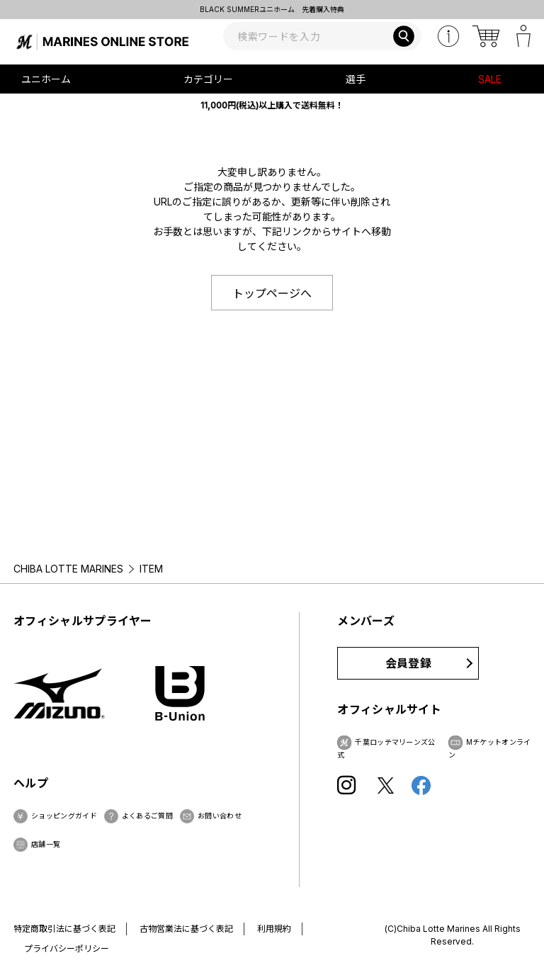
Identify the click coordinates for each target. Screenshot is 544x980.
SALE (490, 79)
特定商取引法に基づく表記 (64, 929)
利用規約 (274, 929)
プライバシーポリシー (67, 948)
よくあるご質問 (147, 816)
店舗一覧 (46, 844)
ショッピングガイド (64, 816)
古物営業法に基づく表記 (186, 929)
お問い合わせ (220, 816)
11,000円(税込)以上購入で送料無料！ (272, 105)
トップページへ (272, 293)
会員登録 (408, 663)
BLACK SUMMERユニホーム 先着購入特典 (272, 9)
